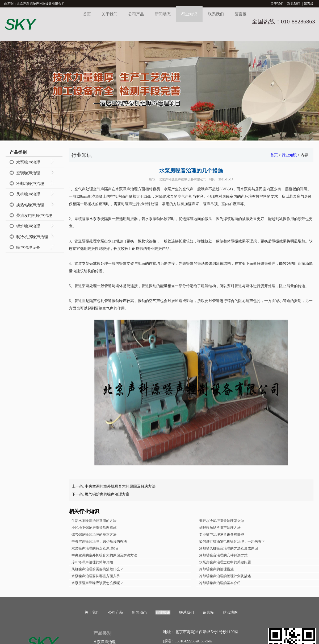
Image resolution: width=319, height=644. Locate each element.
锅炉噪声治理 (28, 226)
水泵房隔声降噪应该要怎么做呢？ (97, 583)
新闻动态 (163, 14)
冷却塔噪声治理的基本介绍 (220, 583)
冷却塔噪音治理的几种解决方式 (223, 555)
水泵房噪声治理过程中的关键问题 (225, 562)
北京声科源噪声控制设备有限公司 (183, 179)
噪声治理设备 (28, 247)
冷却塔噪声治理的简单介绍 (92, 562)
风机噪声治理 (28, 194)
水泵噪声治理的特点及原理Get (95, 548)
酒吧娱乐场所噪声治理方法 (220, 528)
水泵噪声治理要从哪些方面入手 (96, 576)
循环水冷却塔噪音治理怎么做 (222, 521)
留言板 (309, 4)
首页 (87, 14)
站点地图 (230, 612)
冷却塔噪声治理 (30, 184)
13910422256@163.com (193, 641)
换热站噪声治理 (30, 205)
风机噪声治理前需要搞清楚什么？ (97, 569)
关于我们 (277, 4)
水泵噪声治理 (28, 162)
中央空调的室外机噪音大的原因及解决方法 (120, 486)
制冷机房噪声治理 (32, 237)
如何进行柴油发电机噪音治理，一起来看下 (232, 541)
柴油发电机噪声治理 (34, 216)
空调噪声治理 (28, 173)
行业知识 (189, 14)
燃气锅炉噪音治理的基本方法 (94, 534)
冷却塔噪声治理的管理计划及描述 (225, 576)
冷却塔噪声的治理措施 (216, 569)
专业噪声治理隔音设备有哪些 (222, 534)
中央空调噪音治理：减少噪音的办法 (99, 541)
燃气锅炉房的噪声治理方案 (107, 494)
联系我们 (294, 4)
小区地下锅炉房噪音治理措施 (94, 528)
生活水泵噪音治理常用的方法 (94, 521)
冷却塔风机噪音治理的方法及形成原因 (228, 548)
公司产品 (136, 14)
